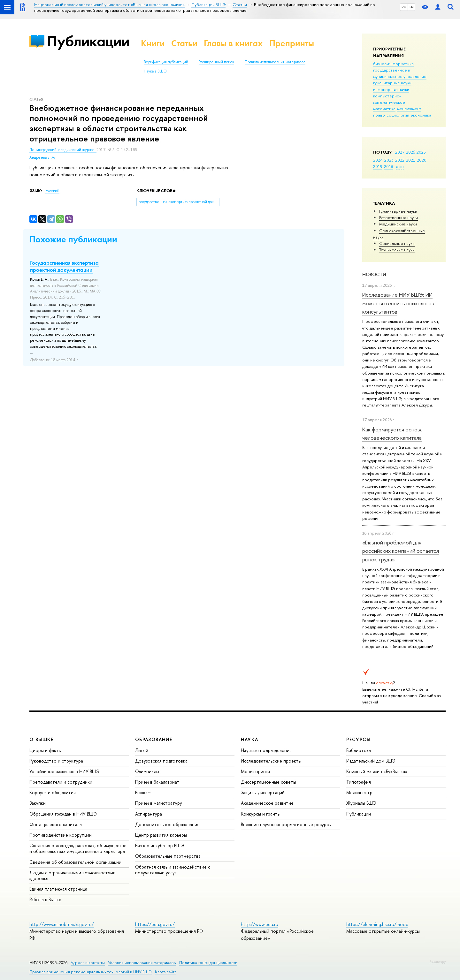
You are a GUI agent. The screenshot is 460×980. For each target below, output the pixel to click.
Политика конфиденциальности (208, 963)
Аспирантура (149, 814)
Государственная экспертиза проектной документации (64, 266)
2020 (422, 160)
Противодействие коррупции (61, 835)
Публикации (88, 41)
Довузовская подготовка (161, 761)
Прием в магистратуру (159, 803)
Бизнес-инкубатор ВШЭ (160, 845)
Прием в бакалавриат (157, 782)
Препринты (292, 43)
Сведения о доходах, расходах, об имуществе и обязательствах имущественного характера (78, 848)
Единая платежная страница (58, 889)
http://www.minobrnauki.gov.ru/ (62, 924)
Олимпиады (147, 771)
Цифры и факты (46, 750)
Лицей (142, 750)
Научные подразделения (266, 750)
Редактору (437, 961)
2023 (389, 160)
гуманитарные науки (392, 83)
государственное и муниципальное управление (400, 73)
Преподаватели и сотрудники (61, 782)
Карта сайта (166, 972)
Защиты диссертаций (263, 792)
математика (384, 109)
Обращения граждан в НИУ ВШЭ (63, 814)
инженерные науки (391, 89)
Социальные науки (397, 243)
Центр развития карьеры (161, 835)
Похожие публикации (73, 239)
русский (52, 191)
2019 (378, 166)
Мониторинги (255, 771)
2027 (400, 152)
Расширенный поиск (216, 62)
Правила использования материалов (275, 62)
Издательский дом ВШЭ (371, 761)
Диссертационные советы (268, 782)
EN (412, 7)
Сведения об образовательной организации (75, 862)
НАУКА (250, 739)
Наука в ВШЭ (155, 71)
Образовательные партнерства (168, 856)
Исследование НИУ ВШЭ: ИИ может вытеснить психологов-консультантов (399, 303)
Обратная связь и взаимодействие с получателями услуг (173, 870)
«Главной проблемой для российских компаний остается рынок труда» (401, 551)
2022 (400, 160)
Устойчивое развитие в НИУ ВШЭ (65, 771)
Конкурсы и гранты (261, 814)
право (379, 115)
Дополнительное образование (167, 824)
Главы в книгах (233, 43)
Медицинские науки (398, 224)
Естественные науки (399, 217)
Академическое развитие (267, 803)
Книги (153, 43)
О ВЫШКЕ (42, 739)
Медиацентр (359, 792)
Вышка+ (143, 792)
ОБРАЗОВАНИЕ (154, 739)
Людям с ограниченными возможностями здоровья (73, 875)
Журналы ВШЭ (361, 803)
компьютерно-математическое (389, 99)
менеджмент (409, 109)
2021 (411, 160)
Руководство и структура (56, 761)
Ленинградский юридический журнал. (63, 150)
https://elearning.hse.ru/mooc (377, 924)
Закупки (38, 803)
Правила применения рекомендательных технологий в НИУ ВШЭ (91, 972)
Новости (374, 274)
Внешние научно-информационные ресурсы (286, 824)
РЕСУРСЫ (358, 739)
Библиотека (359, 750)
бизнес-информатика (393, 64)
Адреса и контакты (88, 963)
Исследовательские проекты (271, 761)
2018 (389, 166)
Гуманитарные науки (398, 211)
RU (404, 7)
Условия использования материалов (142, 963)
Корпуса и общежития (53, 792)
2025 (421, 152)
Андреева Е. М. (42, 157)
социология (398, 115)
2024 (378, 160)
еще (400, 166)
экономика (421, 115)
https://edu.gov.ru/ (155, 924)
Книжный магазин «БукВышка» (377, 771)
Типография (359, 782)
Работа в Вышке (45, 899)
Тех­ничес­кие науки (397, 250)
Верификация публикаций (166, 62)
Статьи (184, 43)
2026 (410, 152)
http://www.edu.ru (260, 924)
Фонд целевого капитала (56, 824)
